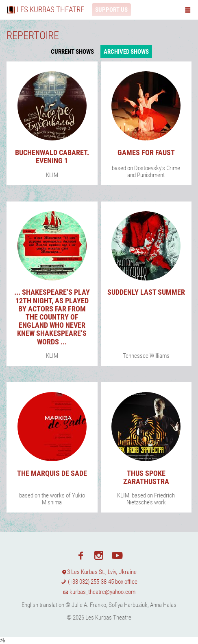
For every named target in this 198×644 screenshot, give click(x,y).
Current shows (72, 52)
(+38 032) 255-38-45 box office (99, 582)
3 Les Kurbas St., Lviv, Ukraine (99, 572)
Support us (111, 10)
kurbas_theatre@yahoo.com (99, 592)
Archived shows (126, 52)
